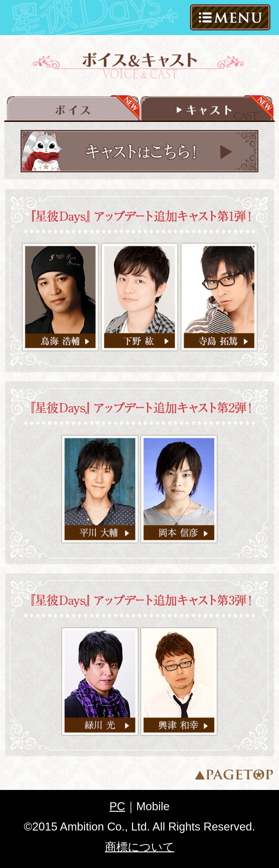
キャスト (206, 108)
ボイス (73, 108)
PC (117, 806)
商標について (140, 847)
